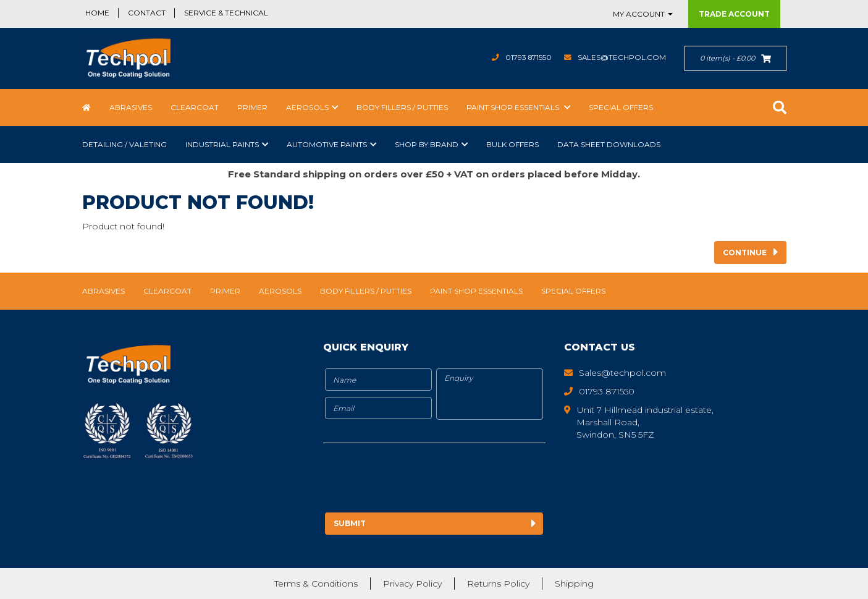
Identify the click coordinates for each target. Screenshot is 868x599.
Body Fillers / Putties (402, 107)
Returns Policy (498, 584)
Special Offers (621, 107)
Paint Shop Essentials (514, 107)
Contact (147, 13)
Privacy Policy (412, 584)
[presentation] (426, 480)
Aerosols (307, 107)
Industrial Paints (222, 144)
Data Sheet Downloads (609, 144)
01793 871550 (527, 57)
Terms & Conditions (316, 584)
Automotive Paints (327, 144)
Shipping (574, 584)
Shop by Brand (427, 144)
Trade (734, 14)
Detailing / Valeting (124, 144)
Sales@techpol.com (621, 57)
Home (97, 13)
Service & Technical (226, 13)
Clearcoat (195, 107)
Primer (252, 107)
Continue (745, 253)
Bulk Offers (512, 144)
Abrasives (131, 107)
